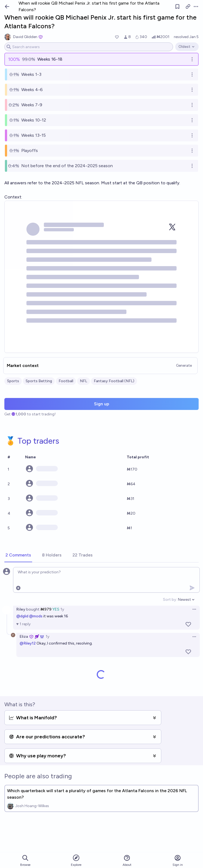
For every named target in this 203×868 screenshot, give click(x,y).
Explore (76, 860)
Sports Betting (39, 381)
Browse (25, 861)
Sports (13, 381)
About (127, 861)
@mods (36, 616)
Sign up (102, 404)
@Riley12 (28, 643)
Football (66, 381)
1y (62, 609)
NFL (84, 381)
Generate (184, 365)
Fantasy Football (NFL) (114, 381)
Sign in (178, 861)
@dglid (22, 616)
